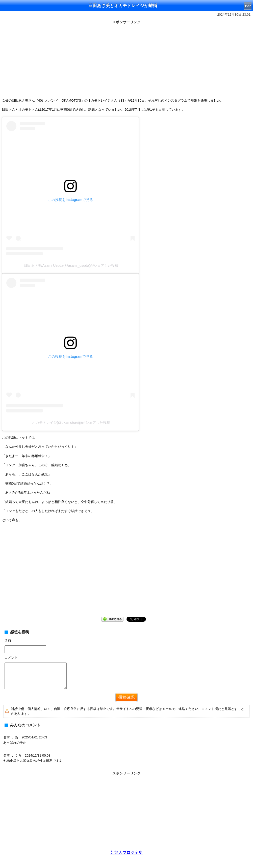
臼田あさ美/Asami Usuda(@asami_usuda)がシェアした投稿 (71, 265)
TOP (248, 6)
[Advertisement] (126, 61)
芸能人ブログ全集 (126, 852)
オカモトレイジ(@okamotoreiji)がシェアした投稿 (71, 423)
